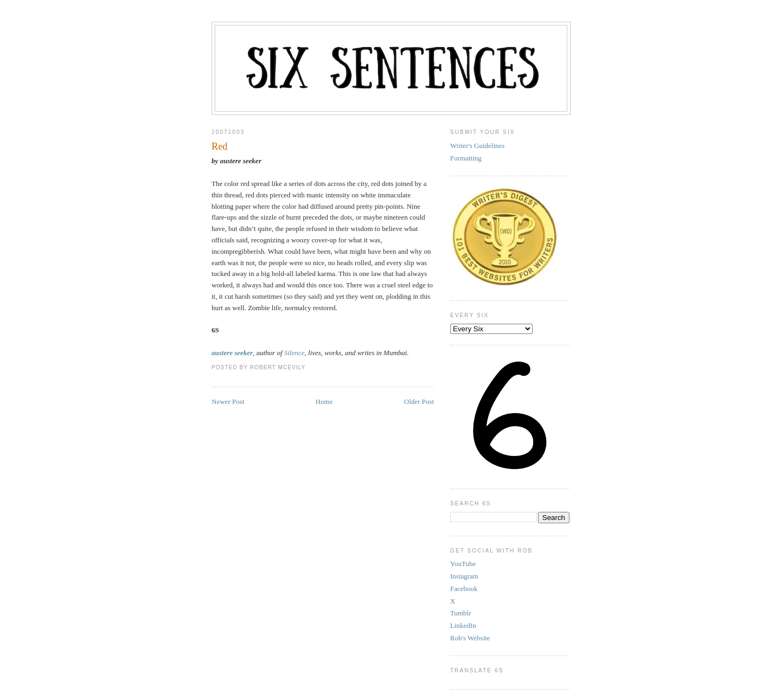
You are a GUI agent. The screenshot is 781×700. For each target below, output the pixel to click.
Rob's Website (470, 638)
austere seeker (232, 353)
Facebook (464, 589)
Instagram (464, 576)
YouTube (463, 564)
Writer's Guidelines (477, 146)
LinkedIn (463, 625)
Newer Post (228, 402)
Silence (295, 353)
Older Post (419, 402)
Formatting (466, 158)
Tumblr (461, 613)
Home (324, 402)
